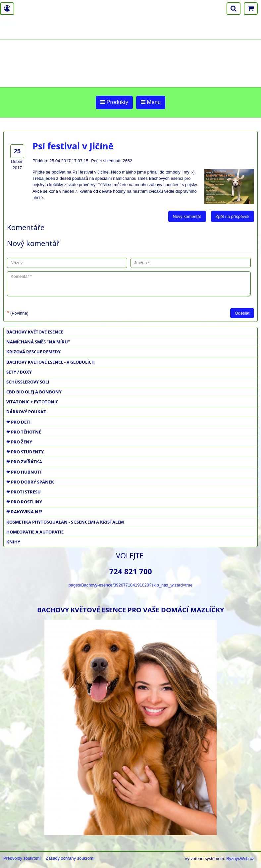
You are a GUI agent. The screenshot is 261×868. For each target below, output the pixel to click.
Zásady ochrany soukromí (70, 858)
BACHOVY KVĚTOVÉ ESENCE (35, 332)
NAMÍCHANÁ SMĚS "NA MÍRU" (38, 342)
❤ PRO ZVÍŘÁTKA (24, 462)
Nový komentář (187, 216)
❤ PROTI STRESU (24, 492)
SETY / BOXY (19, 372)
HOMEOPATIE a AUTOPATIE (35, 532)
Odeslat (242, 313)
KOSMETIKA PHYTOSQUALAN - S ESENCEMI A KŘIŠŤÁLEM (65, 522)
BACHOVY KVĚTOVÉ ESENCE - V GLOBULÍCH (51, 362)
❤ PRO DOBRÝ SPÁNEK (30, 482)
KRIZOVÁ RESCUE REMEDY (33, 352)
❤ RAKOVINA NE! (24, 512)
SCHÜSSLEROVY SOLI (28, 382)
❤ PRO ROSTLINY (24, 502)
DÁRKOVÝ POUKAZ (26, 412)
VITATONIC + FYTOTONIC (32, 402)
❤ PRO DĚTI (18, 422)
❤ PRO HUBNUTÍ (24, 472)
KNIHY (13, 542)
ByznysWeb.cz (240, 859)
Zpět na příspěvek (233, 216)
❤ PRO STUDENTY (25, 452)
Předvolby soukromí (22, 858)
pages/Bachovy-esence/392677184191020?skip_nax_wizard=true (131, 585)
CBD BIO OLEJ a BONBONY (34, 392)
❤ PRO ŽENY (19, 442)
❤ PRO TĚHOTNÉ (24, 432)
